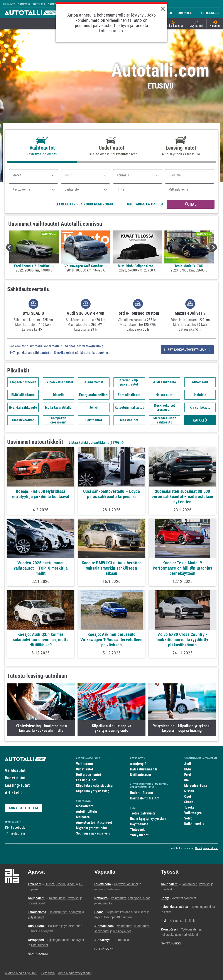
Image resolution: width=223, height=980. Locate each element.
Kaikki (200, 420)
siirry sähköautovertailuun (187, 350)
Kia (187, 780)
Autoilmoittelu (86, 812)
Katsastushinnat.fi (143, 769)
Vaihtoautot (15, 770)
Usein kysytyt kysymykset (149, 819)
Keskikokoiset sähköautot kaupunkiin (82, 353)
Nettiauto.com (140, 775)
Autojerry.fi (138, 764)
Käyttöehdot (139, 824)
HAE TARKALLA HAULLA (145, 204)
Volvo (188, 818)
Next (213, 247)
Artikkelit (13, 793)
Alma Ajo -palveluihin (206, 848)
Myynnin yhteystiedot (92, 828)
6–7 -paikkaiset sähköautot (30, 353)
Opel (188, 796)
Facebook (18, 827)
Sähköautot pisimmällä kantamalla (36, 346)
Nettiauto (9, 4)
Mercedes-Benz (196, 786)
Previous (10, 247)
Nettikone (54, 4)
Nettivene (39, 4)
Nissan (189, 791)
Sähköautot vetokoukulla (84, 346)
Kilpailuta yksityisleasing (94, 786)
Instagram (18, 833)
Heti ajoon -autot (89, 775)
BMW (188, 769)
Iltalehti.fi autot (142, 793)
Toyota (189, 807)
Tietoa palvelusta (143, 813)
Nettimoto (24, 4)
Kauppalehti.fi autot (145, 798)
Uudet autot (15, 778)
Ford (188, 775)
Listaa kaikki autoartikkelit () (96, 443)
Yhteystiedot (139, 835)
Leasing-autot (17, 785)
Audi (188, 764)
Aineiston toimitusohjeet (94, 822)
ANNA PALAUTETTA (24, 808)
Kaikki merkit (194, 824)
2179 (114, 443)
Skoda (189, 802)
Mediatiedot (85, 806)
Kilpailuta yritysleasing (93, 791)
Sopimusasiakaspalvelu (93, 833)
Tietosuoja (138, 830)
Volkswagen (193, 813)
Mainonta (83, 817)
